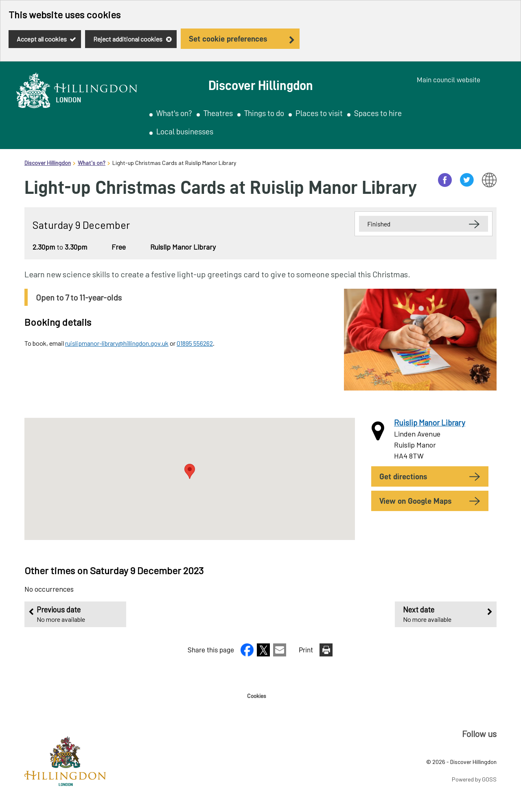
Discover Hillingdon (48, 163)
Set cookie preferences (228, 39)
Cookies (256, 696)
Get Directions (403, 476)
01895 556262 (195, 343)
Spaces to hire (378, 113)
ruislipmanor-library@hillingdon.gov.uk (117, 343)
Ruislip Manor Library (430, 422)
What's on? (174, 113)
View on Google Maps (415, 501)
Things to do (264, 113)
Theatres (218, 113)
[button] (248, 654)
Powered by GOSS (474, 779)
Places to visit (319, 113)
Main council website (449, 80)
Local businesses (185, 132)
